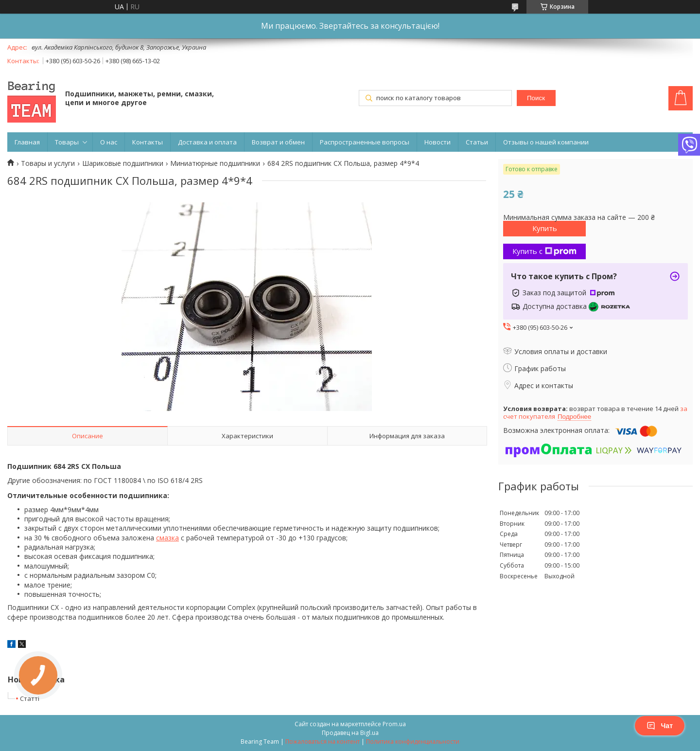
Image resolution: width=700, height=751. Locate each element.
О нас (109, 142)
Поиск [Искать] (536, 98)
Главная (27, 142)
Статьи (477, 142)
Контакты (148, 142)
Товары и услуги (48, 163)
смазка (167, 538)
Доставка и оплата (207, 142)
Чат (660, 726)
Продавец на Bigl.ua (350, 733)
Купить (545, 228)
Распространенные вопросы (365, 142)
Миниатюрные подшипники (215, 163)
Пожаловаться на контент (323, 742)
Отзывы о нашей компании (546, 142)
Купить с (544, 251)
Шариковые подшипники (123, 163)
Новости (437, 142)
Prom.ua (394, 724)
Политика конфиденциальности (413, 742)
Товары (67, 142)
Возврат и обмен (278, 142)
